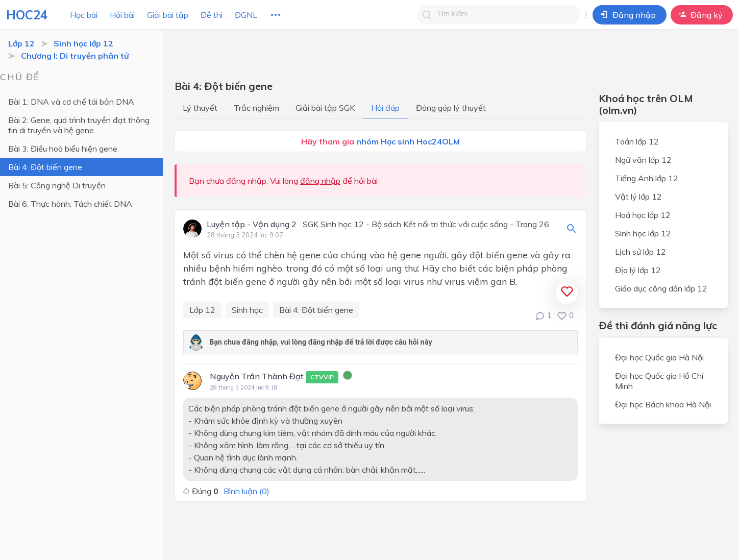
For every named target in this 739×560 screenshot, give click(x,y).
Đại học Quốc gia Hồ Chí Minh (659, 381)
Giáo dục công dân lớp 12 (661, 288)
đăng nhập (320, 181)
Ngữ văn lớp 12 (643, 160)
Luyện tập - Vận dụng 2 (252, 225)
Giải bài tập (168, 15)
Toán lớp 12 (637, 141)
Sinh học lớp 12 (83, 43)
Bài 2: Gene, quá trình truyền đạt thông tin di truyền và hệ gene (79, 125)
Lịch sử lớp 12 (641, 252)
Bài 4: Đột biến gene (45, 167)
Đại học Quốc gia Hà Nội (659, 357)
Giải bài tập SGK (325, 108)
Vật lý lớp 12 (638, 197)
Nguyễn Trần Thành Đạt (274, 377)
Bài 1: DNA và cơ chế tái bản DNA (71, 102)
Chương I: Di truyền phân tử (75, 56)
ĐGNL (246, 15)
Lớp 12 (21, 43)
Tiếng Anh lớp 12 (647, 178)
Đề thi (212, 15)
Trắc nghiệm (256, 108)
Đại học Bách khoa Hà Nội (663, 404)
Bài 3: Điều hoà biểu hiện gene (63, 149)
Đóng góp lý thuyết (451, 108)
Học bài (84, 15)
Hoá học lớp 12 (643, 215)
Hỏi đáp (385, 108)
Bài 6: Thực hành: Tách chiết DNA (70, 204)
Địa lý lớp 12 (638, 270)
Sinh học (247, 310)
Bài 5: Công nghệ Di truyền (57, 185)
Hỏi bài (122, 15)
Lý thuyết (200, 108)
